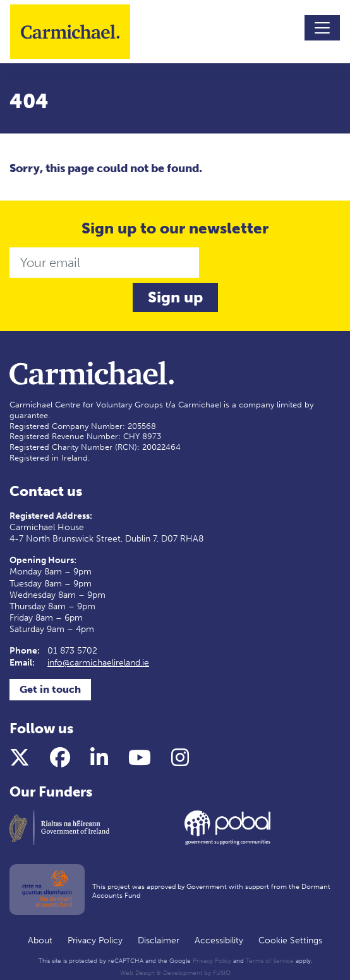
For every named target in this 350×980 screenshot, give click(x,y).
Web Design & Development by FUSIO (175, 973)
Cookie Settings (290, 940)
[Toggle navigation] (322, 28)
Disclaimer (159, 940)
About (40, 940)
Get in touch (50, 689)
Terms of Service (270, 961)
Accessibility (219, 940)
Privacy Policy (95, 940)
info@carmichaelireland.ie (98, 663)
